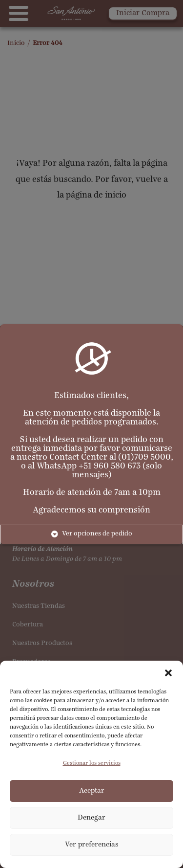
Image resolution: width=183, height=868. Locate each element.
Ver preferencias (92, 845)
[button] (168, 673)
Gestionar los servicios (92, 763)
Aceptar (92, 791)
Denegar (91, 818)
